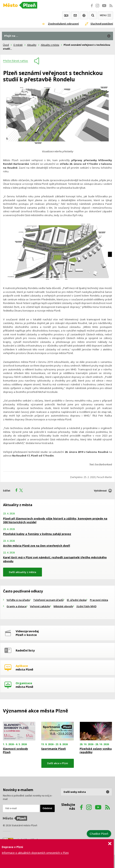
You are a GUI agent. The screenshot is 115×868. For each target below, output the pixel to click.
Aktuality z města (50, 45)
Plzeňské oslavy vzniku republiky (96, 751)
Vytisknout (100, 491)
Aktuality (32, 45)
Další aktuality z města (23, 572)
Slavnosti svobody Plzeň (15, 751)
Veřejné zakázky (40, 606)
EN (84, 15)
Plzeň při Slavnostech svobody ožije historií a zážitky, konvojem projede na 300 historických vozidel (55, 520)
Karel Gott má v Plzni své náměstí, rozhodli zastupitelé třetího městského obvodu (55, 559)
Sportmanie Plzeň (53, 749)
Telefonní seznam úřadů (48, 600)
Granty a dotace (17, 606)
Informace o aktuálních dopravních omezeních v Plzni (35, 853)
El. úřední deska (77, 600)
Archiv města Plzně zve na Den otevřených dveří (37, 546)
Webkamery (66, 15)
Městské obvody (63, 606)
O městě (18, 45)
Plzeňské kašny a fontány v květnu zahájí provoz (37, 534)
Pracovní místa (99, 600)
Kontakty (75, 15)
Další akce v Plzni (58, 763)
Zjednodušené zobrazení (63, 24)
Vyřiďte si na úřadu (18, 600)
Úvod (6, 45)
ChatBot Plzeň (99, 834)
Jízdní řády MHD (86, 606)
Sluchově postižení (102, 24)
